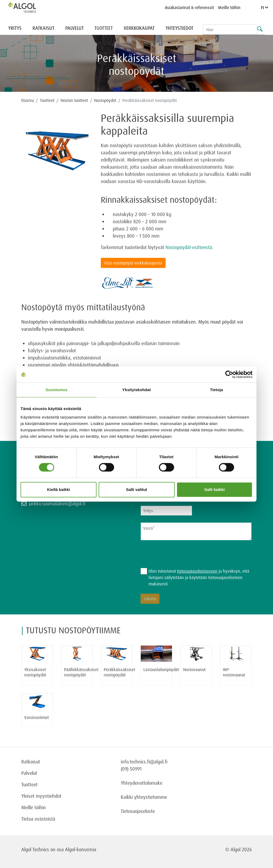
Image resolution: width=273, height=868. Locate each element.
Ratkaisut (43, 28)
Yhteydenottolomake (142, 783)
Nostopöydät (105, 100)
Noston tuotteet (74, 100)
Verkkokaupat (139, 28)
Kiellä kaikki (59, 489)
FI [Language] (265, 7)
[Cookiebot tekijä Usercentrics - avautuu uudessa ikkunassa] (229, 374)
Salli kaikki (214, 489)
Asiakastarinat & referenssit (189, 7)
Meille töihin (229, 7)
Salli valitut (136, 489)
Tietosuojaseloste (138, 811)
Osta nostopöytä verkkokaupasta (133, 263)
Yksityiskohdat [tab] (136, 390)
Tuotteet (104, 28)
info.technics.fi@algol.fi (144, 762)
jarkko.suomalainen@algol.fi (57, 503)
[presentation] (181, 557)
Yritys (15, 28)
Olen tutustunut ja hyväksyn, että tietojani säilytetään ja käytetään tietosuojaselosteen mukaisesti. (199, 577)
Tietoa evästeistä (38, 819)
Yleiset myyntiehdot (41, 796)
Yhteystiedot (179, 28)
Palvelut (75, 28)
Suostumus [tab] (57, 390)
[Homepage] (28, 7)
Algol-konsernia (81, 849)
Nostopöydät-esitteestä (189, 247)
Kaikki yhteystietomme (144, 797)
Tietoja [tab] (217, 390)
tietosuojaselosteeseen (197, 571)
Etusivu (28, 100)
